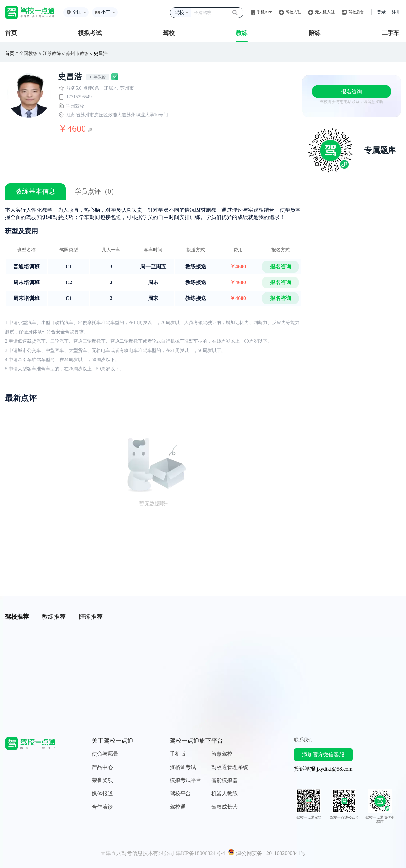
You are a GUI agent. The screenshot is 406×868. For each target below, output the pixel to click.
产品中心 (102, 767)
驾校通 (178, 807)
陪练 (315, 33)
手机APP (264, 12)
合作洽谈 (102, 807)
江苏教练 (52, 53)
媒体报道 (102, 793)
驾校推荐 (17, 617)
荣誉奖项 (102, 780)
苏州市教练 (77, 53)
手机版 (178, 754)
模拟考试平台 (186, 780)
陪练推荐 (91, 617)
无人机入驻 (325, 12)
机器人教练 (224, 793)
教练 (242, 33)
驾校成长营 (224, 807)
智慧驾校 (222, 754)
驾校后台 (356, 12)
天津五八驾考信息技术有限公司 (137, 853)
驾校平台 (180, 793)
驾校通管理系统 (230, 767)
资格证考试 (183, 767)
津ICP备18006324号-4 (200, 853)
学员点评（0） (96, 191)
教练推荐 (54, 617)
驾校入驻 (293, 12)
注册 (396, 12)
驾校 (169, 33)
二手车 (390, 33)
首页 (11, 33)
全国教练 (28, 53)
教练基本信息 (35, 191)
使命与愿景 (105, 754)
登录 (381, 12)
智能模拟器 (224, 780)
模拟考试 (90, 33)
